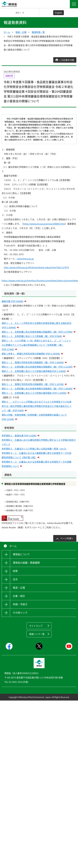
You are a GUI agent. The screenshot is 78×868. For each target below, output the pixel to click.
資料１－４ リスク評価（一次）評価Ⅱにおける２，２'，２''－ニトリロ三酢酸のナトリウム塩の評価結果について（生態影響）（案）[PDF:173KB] (36, 345)
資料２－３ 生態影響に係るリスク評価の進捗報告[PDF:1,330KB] (34, 371)
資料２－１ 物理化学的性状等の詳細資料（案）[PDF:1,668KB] (33, 362)
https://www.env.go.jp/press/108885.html (44, 224)
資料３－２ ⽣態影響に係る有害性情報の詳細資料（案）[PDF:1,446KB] (37, 389)
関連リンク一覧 (37, 634)
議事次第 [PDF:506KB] (13, 301)
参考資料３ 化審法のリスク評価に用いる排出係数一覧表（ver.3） (35, 449)
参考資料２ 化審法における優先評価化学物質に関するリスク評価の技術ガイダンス (39, 442)
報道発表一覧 (38, 32)
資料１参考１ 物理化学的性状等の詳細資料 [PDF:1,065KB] (31, 354)
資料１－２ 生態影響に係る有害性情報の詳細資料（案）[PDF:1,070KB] (37, 332)
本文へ (18, 13)
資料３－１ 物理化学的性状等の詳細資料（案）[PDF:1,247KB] (33, 384)
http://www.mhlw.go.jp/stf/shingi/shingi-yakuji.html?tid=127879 (36, 267)
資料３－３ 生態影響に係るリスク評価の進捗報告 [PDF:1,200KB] (34, 393)
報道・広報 (21, 32)
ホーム (7, 32)
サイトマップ (36, 626)
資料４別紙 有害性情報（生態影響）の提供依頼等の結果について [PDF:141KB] (34, 417)
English (59, 13)
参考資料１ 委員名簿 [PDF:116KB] (19, 436)
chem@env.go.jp (25, 259)
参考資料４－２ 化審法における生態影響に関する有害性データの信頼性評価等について (36, 464)
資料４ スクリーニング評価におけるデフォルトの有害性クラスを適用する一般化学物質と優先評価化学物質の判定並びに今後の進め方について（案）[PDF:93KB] (36, 406)
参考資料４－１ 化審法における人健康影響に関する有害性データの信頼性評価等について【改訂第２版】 (36, 455)
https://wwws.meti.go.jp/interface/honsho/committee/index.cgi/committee (40, 280)
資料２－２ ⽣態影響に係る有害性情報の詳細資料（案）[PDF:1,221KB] (37, 367)
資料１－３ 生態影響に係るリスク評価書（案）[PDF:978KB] (32, 336)
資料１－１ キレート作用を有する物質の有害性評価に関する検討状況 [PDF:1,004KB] (36, 325)
